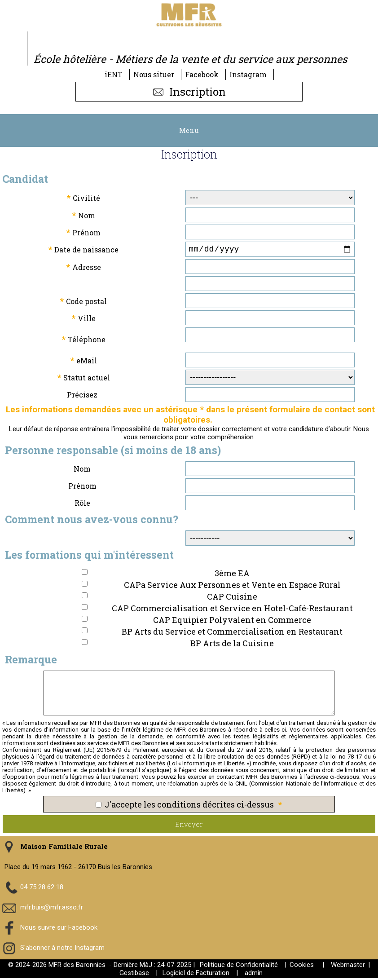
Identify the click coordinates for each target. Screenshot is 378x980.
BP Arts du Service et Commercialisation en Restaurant (232, 633)
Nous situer (154, 74)
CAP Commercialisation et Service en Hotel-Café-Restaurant (232, 610)
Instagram (248, 74)
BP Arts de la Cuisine (232, 645)
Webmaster (348, 967)
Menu (189, 130)
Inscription (189, 92)
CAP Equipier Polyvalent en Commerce (232, 622)
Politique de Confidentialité (239, 967)
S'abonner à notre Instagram (62, 949)
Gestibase (134, 975)
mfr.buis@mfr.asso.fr (52, 909)
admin (254, 975)
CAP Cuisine (232, 598)
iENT (114, 74)
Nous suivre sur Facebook (59, 929)
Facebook (202, 74)
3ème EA (232, 575)
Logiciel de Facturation (196, 975)
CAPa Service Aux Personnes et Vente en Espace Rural (232, 587)
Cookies (302, 967)
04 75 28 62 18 (42, 888)
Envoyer (189, 826)
